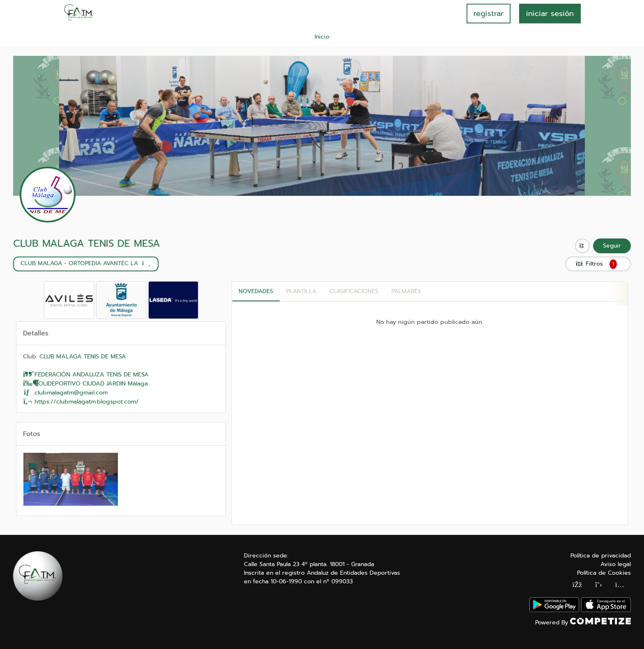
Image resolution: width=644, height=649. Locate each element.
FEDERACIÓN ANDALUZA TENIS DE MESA (86, 374)
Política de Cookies (604, 573)
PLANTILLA (301, 291)
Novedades (256, 291)
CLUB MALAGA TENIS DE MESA (87, 243)
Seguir (612, 246)
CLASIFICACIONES (354, 291)
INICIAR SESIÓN (550, 14)
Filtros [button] (598, 264)
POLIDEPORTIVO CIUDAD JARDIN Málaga (85, 383)
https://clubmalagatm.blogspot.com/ (81, 401)
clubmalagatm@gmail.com (65, 392)
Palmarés (406, 291)
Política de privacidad (601, 556)
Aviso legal (616, 564)
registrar (489, 14)
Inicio (322, 37)
